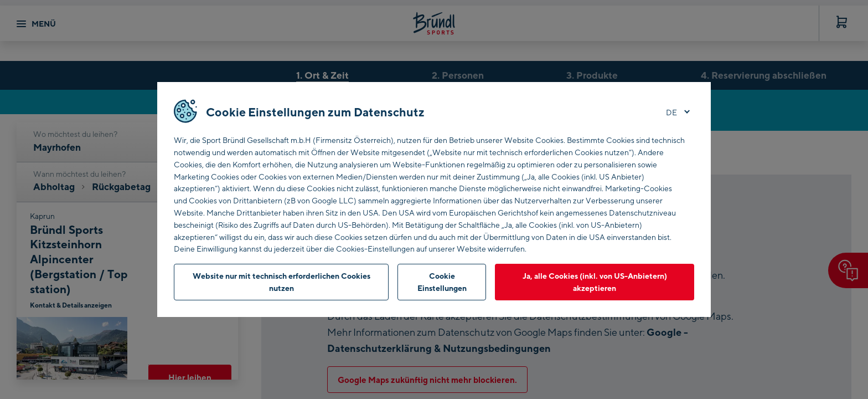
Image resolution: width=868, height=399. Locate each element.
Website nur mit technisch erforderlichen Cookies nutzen (281, 282)
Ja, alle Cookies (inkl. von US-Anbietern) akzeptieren (595, 282)
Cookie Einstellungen (442, 282)
